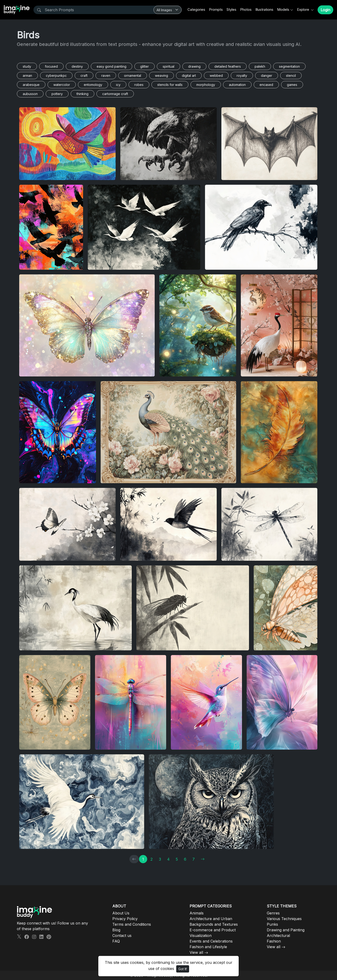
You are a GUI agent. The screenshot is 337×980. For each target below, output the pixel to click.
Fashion (274, 941)
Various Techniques (284, 919)
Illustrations (264, 9)
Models (283, 9)
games (292, 85)
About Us (121, 913)
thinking (82, 94)
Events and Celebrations (211, 941)
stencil (291, 76)
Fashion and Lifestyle (208, 947)
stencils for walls (170, 85)
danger (267, 76)
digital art (189, 76)
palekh (260, 66)
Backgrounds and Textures (214, 924)
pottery (57, 94)
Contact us (122, 936)
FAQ (116, 941)
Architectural (278, 936)
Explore (304, 9)
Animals (197, 913)
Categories (196, 9)
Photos (246, 9)
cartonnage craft (115, 94)
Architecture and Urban (211, 919)
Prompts (216, 9)
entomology (93, 85)
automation (237, 85)
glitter (145, 66)
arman (27, 76)
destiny (77, 66)
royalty (242, 76)
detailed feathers (228, 66)
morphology (206, 85)
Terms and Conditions (132, 924)
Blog (116, 930)
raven (106, 76)
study (27, 66)
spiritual (168, 66)
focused (51, 66)
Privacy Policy (125, 919)
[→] (203, 859)
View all (196, 952)
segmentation (289, 66)
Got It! (183, 969)
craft (84, 76)
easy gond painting (112, 66)
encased (266, 85)
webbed (216, 76)
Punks (272, 924)
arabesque (31, 85)
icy (118, 85)
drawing (194, 66)
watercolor (62, 85)
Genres (273, 913)
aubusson (30, 94)
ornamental (133, 76)
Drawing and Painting (286, 930)
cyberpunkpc (56, 76)
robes (139, 85)
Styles (231, 9)
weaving (161, 76)
